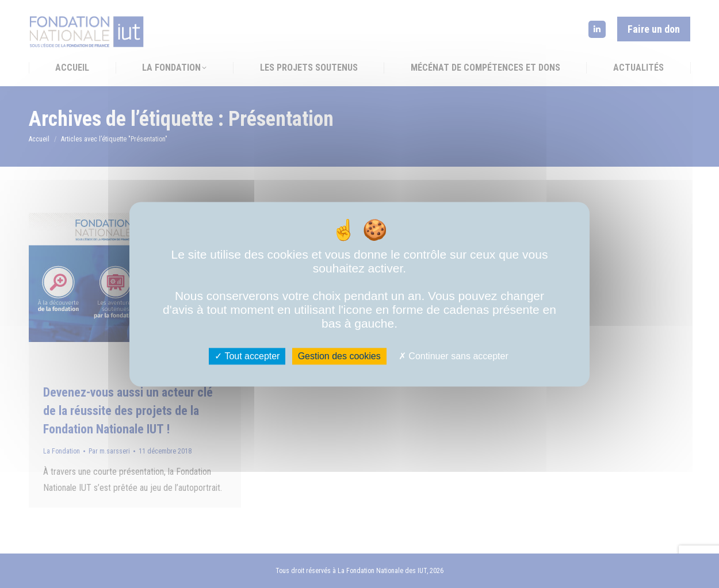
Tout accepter (247, 356)
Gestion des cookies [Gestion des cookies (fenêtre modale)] (339, 356)
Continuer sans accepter (454, 356)
